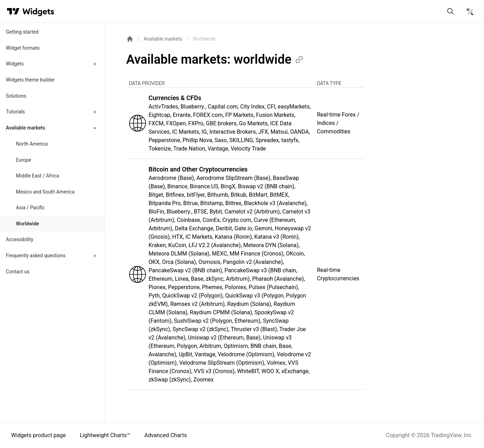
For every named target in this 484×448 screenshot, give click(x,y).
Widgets (15, 64)
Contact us (18, 272)
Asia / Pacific (30, 208)
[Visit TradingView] (13, 11)
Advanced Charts (166, 435)
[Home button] (38, 11)
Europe (24, 160)
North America (32, 144)
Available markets (26, 128)
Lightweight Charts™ (105, 435)
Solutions (16, 96)
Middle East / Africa (38, 176)
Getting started (22, 32)
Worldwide (28, 224)
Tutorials (15, 112)
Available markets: (215, 59)
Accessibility (20, 239)
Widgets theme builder (30, 80)
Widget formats (23, 48)
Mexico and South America (45, 192)
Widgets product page (38, 435)
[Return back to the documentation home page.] (130, 39)
